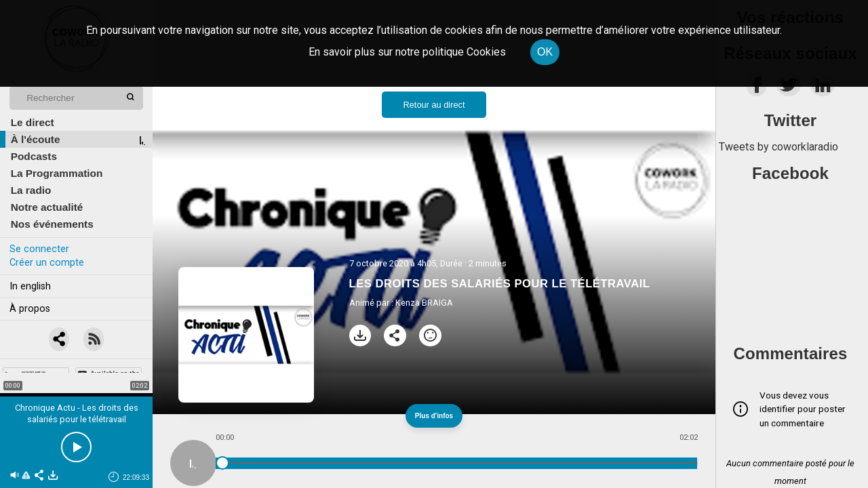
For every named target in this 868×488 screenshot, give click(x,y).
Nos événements (52, 224)
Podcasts (34, 156)
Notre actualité (47, 207)
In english (30, 286)
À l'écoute (36, 139)
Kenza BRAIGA (424, 303)
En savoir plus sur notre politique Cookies (407, 52)
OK (545, 52)
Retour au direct (434, 105)
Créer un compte (47, 263)
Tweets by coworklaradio (778, 147)
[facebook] (756, 88)
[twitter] (789, 88)
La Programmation (57, 173)
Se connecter (39, 249)
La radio (31, 190)
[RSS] (94, 340)
